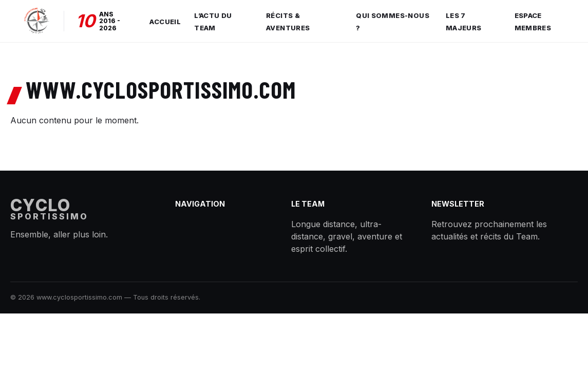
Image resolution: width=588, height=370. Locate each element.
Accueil (165, 22)
